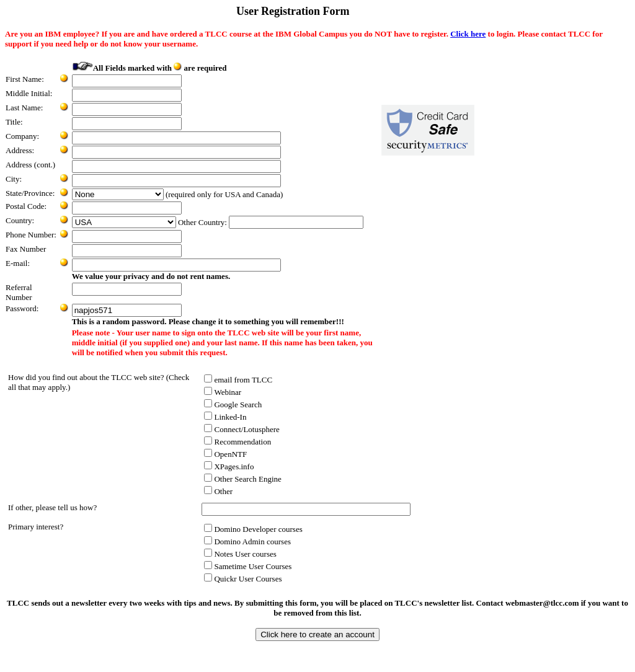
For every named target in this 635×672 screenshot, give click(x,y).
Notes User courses (240, 554)
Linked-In (225, 417)
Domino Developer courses (253, 529)
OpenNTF (225, 454)
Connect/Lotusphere (242, 429)
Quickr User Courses (243, 579)
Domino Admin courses (247, 542)
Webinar (223, 392)
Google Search (233, 405)
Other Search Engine (242, 479)
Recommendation (238, 442)
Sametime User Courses (248, 566)
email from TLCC (238, 380)
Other (218, 491)
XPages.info (229, 466)
